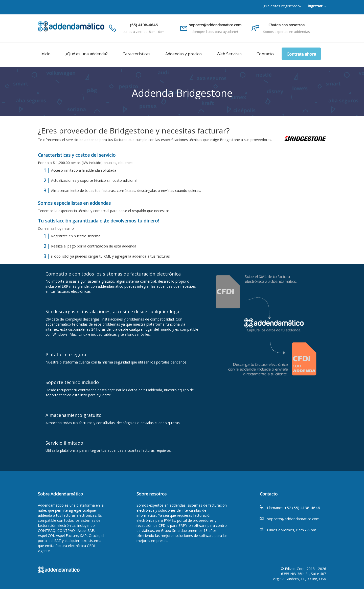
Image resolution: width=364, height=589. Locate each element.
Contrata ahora (301, 54)
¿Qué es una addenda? (87, 54)
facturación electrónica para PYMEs (174, 518)
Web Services (229, 54)
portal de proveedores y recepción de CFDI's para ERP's (176, 523)
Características (136, 54)
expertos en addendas (167, 505)
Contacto (265, 54)
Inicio (45, 54)
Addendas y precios (184, 54)
